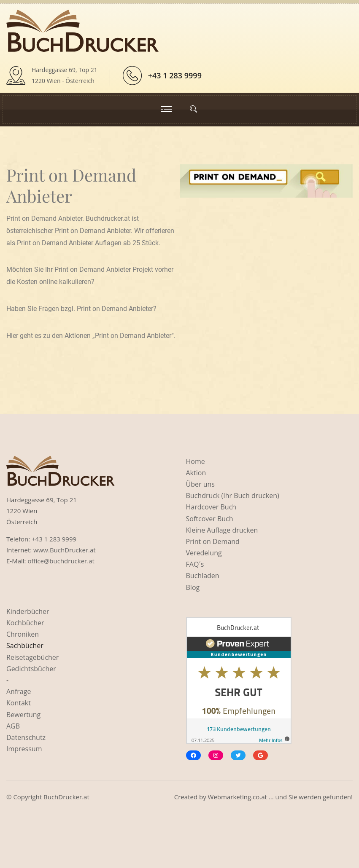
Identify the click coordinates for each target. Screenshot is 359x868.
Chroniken (23, 634)
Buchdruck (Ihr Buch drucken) (233, 496)
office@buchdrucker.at (61, 561)
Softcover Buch (210, 519)
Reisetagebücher (32, 657)
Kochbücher (25, 623)
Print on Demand (213, 541)
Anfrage (19, 691)
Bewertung (23, 715)
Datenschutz (26, 737)
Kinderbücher (28, 611)
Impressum (24, 749)
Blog (193, 587)
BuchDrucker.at (66, 797)
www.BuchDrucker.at (65, 550)
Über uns (200, 484)
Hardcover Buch (211, 507)
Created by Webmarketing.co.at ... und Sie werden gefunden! (263, 797)
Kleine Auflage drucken (222, 530)
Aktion (196, 473)
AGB (13, 726)
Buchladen (203, 576)
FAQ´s (195, 564)
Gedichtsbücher (31, 669)
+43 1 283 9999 (175, 75)
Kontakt (19, 703)
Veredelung (204, 553)
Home (196, 461)
